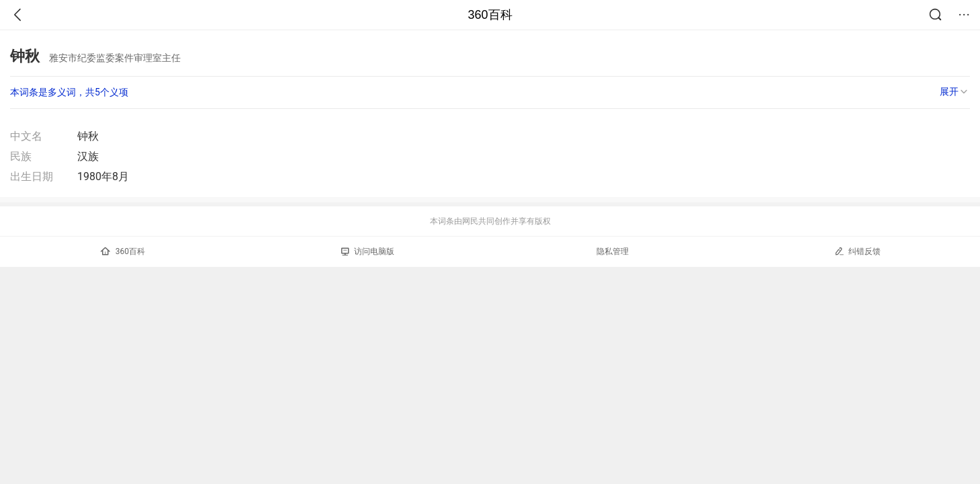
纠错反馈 (857, 251)
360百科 (490, 15)
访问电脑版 (368, 251)
